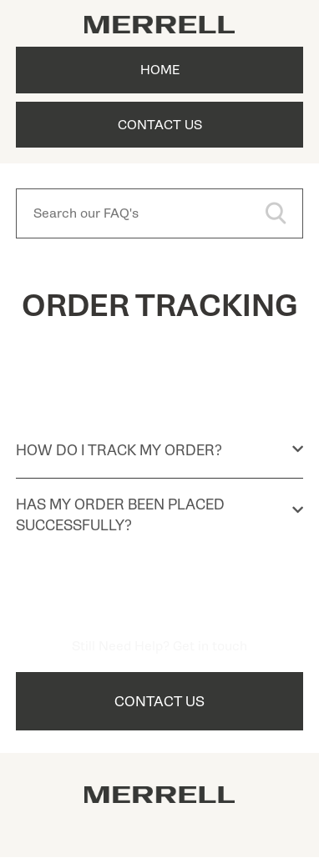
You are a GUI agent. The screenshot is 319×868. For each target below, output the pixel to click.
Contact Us (160, 125)
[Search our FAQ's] (159, 213)
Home (160, 70)
